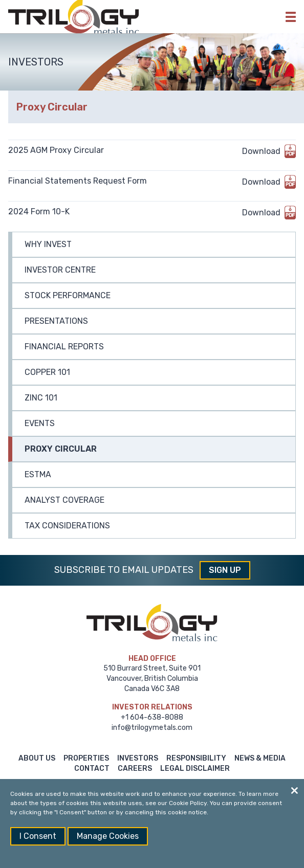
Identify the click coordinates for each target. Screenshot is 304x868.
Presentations (56, 321)
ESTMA (38, 474)
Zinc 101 (41, 398)
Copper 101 (47, 372)
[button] (291, 17)
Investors (138, 758)
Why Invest (48, 244)
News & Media (260, 758)
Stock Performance (68, 295)
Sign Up (225, 570)
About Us (37, 758)
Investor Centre (60, 270)
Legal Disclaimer (195, 769)
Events (40, 423)
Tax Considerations (67, 526)
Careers (135, 769)
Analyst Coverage (64, 500)
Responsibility (196, 758)
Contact (92, 769)
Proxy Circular (61, 449)
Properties (86, 758)
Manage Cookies (108, 836)
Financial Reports (64, 347)
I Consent (38, 836)
